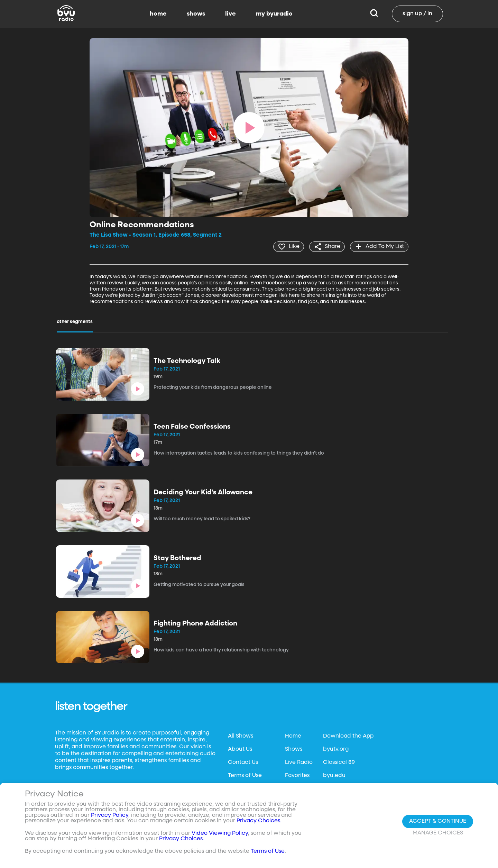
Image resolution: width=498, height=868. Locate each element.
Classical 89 (339, 762)
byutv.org (336, 749)
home (158, 14)
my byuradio (274, 14)
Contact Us (243, 762)
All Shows (241, 736)
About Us (240, 749)
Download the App (348, 736)
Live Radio (299, 762)
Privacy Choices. (259, 822)
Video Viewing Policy (220, 834)
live (230, 14)
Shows (294, 749)
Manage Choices (438, 834)
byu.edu (334, 776)
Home (293, 736)
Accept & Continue (438, 822)
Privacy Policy (110, 816)
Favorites (297, 776)
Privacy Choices (181, 840)
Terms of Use (245, 776)
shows (196, 14)
